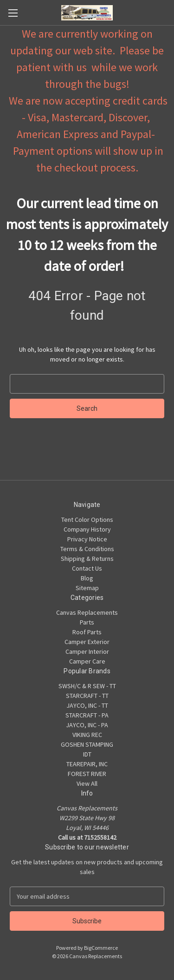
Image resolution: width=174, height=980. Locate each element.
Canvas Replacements (87, 612)
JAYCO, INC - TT (87, 705)
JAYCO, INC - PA (87, 725)
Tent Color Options (87, 520)
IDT (87, 754)
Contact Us (87, 568)
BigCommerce (101, 948)
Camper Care (87, 661)
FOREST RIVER (87, 774)
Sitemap (87, 588)
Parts (87, 622)
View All (87, 783)
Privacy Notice (87, 539)
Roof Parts (87, 632)
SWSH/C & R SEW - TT (87, 686)
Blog (87, 578)
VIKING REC (87, 735)
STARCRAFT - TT (87, 696)
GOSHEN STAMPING (87, 744)
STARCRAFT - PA (87, 715)
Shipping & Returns (87, 559)
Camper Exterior (87, 642)
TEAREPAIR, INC (87, 764)
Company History (87, 529)
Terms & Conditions (87, 549)
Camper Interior (87, 651)
